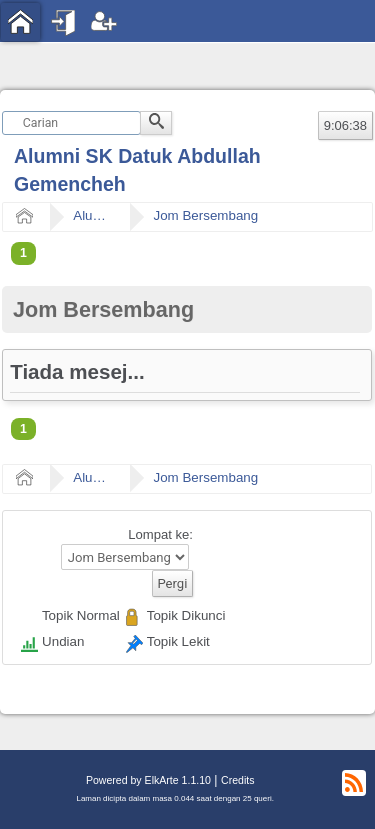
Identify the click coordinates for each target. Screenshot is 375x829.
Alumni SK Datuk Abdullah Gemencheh (93, 215)
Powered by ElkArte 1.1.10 (148, 780)
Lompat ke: (160, 534)
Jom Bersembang (205, 215)
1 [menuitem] (23, 253)
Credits (237, 780)
